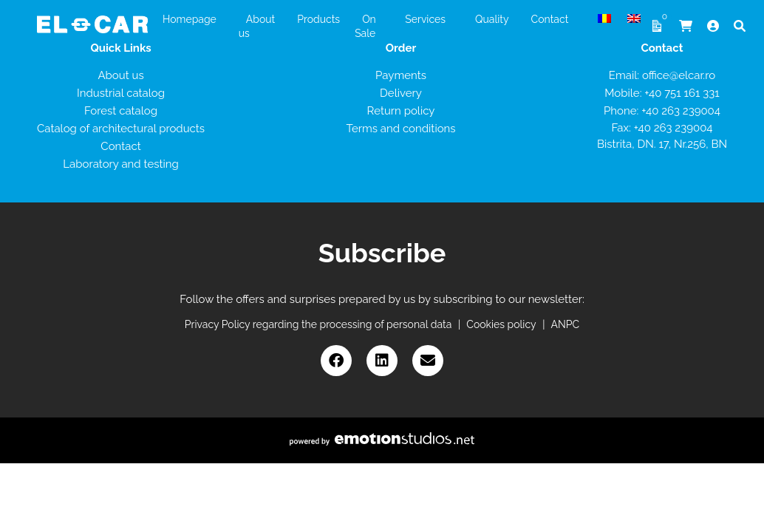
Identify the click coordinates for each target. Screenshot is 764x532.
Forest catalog (121, 111)
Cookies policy (501, 324)
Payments (401, 75)
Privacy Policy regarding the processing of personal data (318, 324)
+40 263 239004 (681, 111)
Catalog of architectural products (121, 129)
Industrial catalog (121, 93)
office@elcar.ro (679, 75)
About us (120, 75)
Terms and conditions (400, 129)
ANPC (566, 324)
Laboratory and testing (120, 164)
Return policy (401, 111)
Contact (120, 146)
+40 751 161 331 (682, 93)
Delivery (401, 93)
